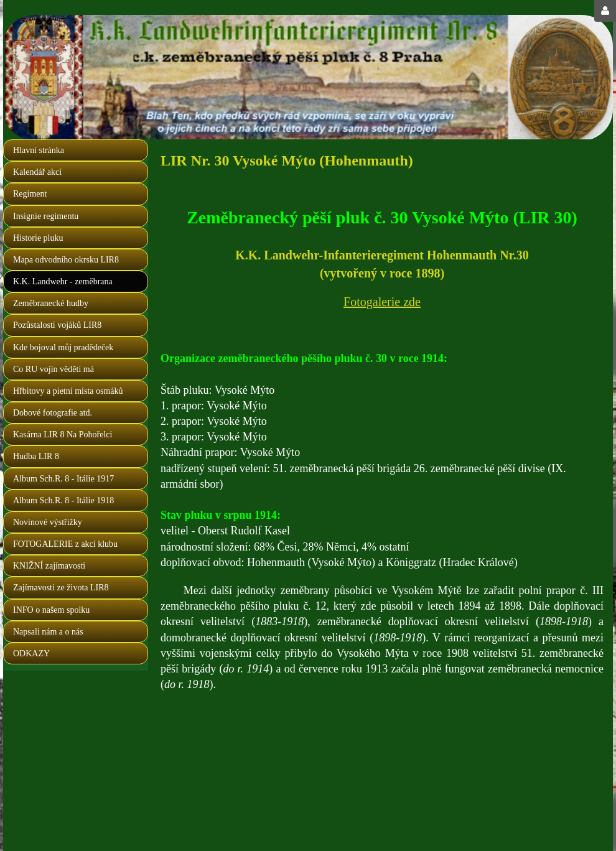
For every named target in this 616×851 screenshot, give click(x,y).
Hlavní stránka (39, 150)
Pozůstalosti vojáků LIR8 (57, 325)
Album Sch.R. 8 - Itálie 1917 (63, 479)
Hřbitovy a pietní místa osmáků (68, 391)
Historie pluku (38, 238)
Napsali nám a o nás (48, 632)
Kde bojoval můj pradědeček (63, 347)
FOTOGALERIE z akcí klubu (65, 544)
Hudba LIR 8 (36, 456)
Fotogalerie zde (382, 302)
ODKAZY (31, 653)
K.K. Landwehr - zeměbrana (63, 281)
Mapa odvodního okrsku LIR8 (66, 260)
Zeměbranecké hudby (51, 303)
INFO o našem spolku (51, 610)
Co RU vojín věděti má (54, 369)
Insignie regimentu (46, 216)
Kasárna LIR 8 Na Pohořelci (63, 435)
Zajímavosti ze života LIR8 (61, 588)
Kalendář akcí (37, 172)
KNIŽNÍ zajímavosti (49, 566)
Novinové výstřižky (48, 522)
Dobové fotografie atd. (53, 413)
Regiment (30, 194)
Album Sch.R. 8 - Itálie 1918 (63, 500)
